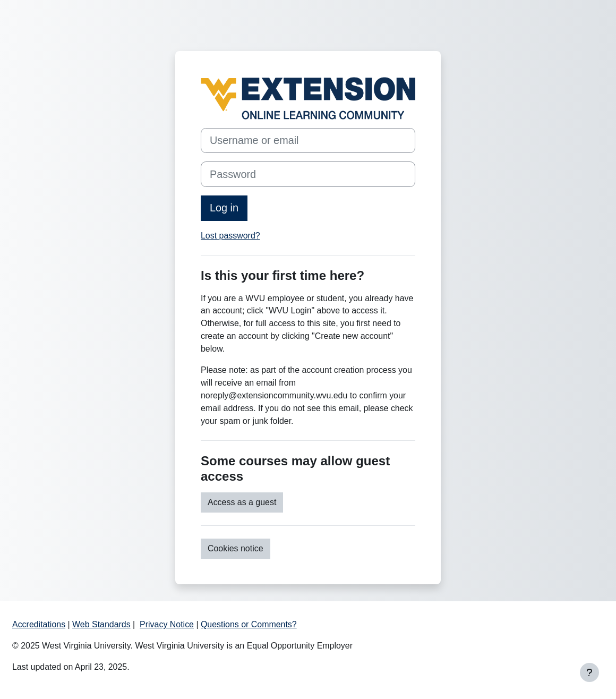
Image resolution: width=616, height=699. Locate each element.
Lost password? (230, 236)
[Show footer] (589, 672)
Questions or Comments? (249, 624)
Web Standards (101, 624)
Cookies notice (236, 548)
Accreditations (39, 624)
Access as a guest (242, 502)
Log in (224, 208)
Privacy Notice (167, 624)
